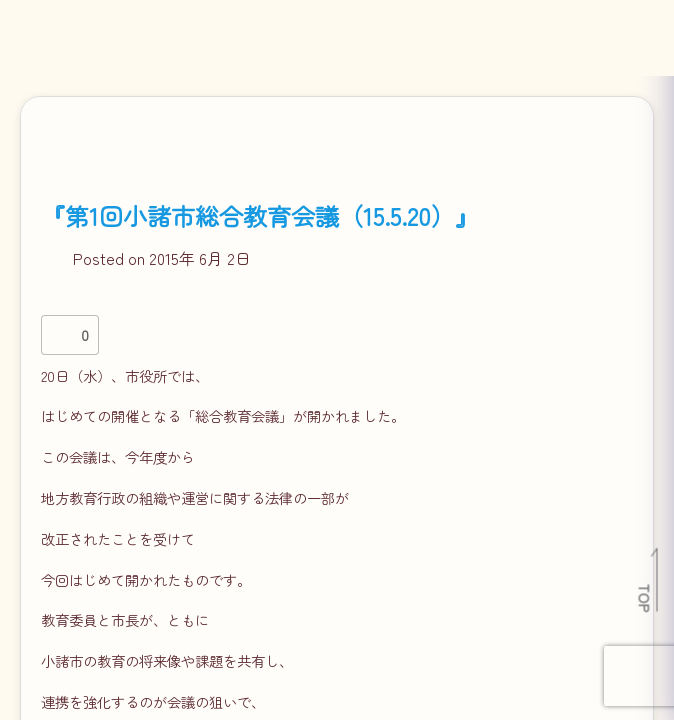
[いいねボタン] (61, 335)
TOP (645, 598)
